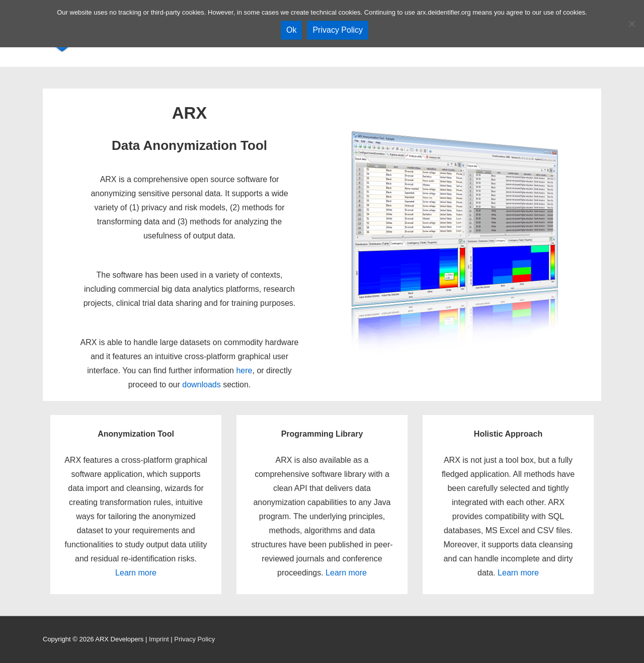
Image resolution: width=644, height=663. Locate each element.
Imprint (159, 639)
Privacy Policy (194, 639)
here (244, 370)
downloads (202, 385)
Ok (291, 30)
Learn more (136, 573)
